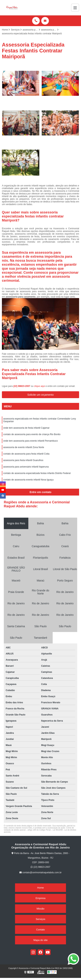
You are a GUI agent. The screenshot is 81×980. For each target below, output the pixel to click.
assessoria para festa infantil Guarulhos (23, 460)
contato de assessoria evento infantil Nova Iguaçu (28, 480)
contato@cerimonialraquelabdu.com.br (40, 873)
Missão (40, 909)
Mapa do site (40, 940)
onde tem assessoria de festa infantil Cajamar (26, 428)
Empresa (40, 898)
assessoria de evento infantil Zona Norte (24, 447)
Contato (40, 930)
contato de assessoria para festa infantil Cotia (26, 454)
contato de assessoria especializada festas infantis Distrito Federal (37, 473)
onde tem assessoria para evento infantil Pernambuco (31, 441)
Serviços (40, 919)
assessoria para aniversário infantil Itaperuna (26, 467)
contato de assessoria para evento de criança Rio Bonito (32, 434)
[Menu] (75, 8)
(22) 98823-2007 (22, 386)
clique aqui (39, 386)
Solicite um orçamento (41, 395)
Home (41, 888)
